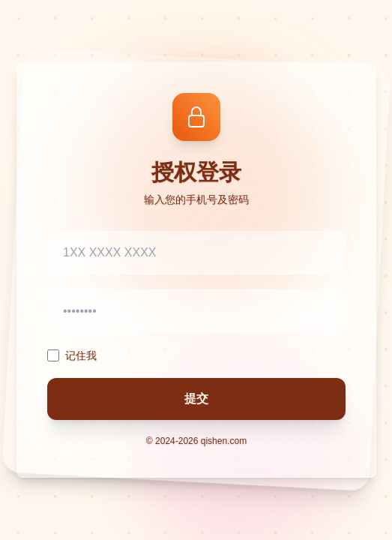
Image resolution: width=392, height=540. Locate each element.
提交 (196, 399)
